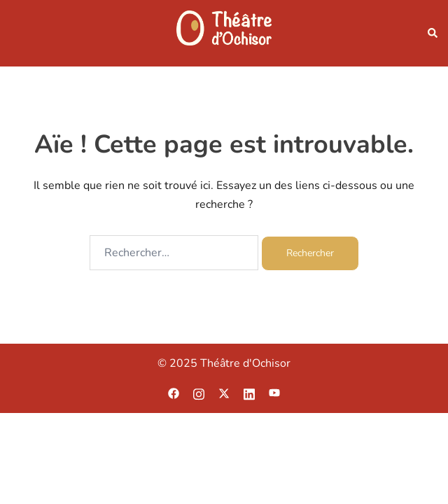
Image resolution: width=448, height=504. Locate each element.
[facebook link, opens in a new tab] (174, 393)
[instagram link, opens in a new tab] (199, 393)
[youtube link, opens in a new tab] (274, 393)
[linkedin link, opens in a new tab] (249, 393)
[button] (432, 34)
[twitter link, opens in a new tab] (224, 393)
